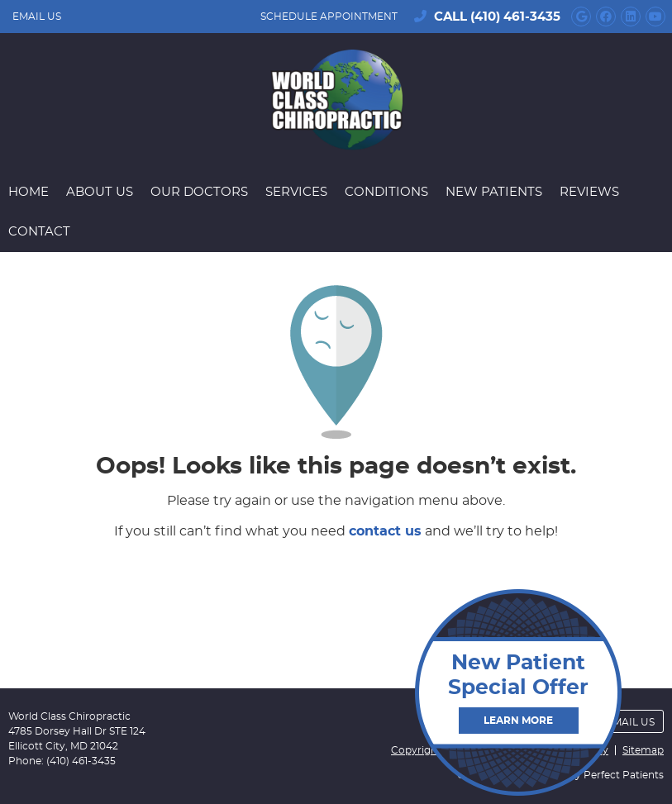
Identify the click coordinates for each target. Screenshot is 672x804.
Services (296, 192)
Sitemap (643, 750)
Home (29, 192)
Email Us (37, 17)
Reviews (589, 192)
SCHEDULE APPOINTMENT (329, 17)
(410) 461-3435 (515, 17)
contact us (385, 531)
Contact (39, 232)
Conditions (386, 192)
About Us (100, 192)
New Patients (494, 192)
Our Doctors (199, 192)
